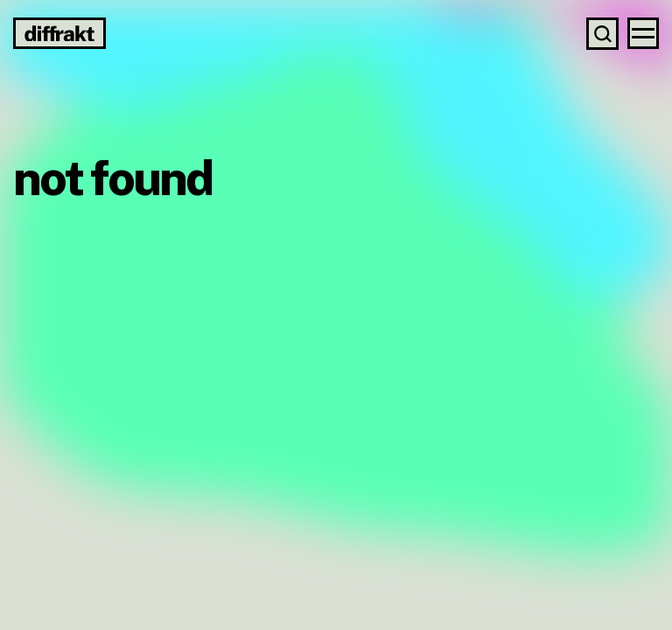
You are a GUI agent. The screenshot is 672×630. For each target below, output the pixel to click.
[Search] (602, 34)
